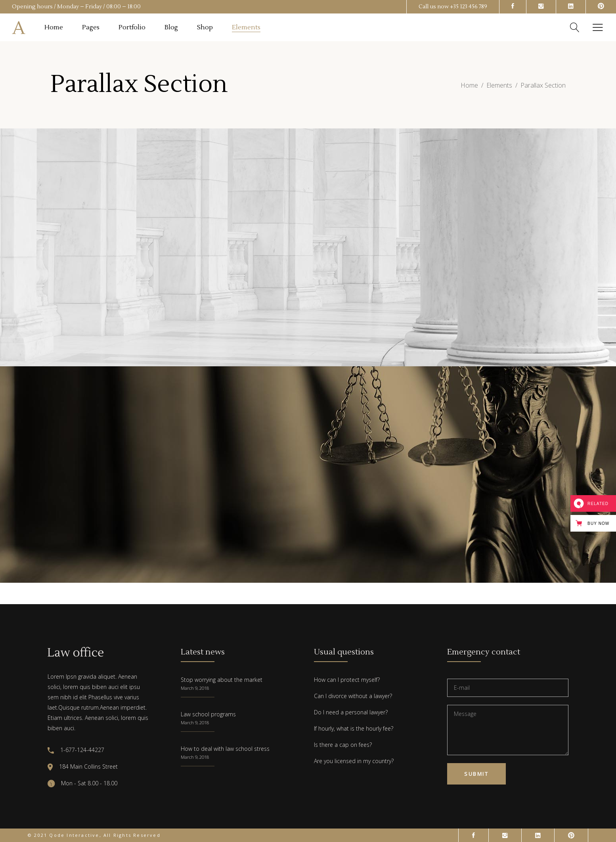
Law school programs (208, 714)
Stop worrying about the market (222, 680)
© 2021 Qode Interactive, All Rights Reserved (94, 835)
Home (469, 85)
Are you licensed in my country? (354, 761)
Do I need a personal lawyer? (351, 712)
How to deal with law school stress (225, 749)
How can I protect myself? (347, 680)
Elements (499, 85)
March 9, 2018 (195, 688)
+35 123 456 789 (469, 7)
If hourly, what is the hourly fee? (354, 728)
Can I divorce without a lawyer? (353, 696)
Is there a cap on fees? (343, 745)
